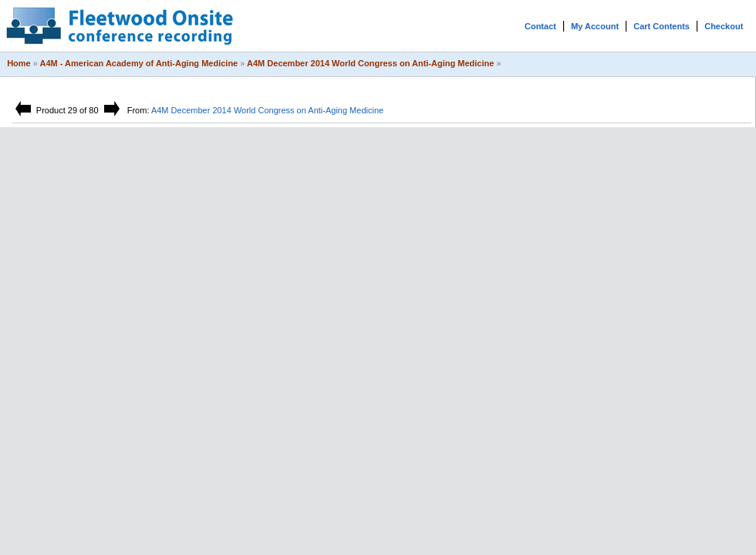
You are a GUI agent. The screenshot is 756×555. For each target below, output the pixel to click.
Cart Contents (661, 26)
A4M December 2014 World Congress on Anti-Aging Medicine (370, 63)
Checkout (724, 26)
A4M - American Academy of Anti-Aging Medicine (139, 63)
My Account (595, 26)
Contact (540, 26)
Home (19, 63)
